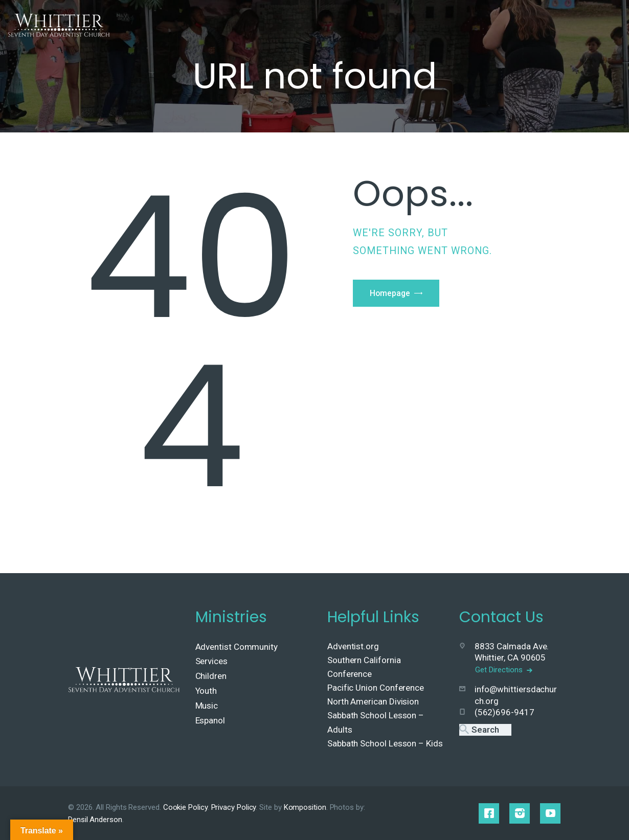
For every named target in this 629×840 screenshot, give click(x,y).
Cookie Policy (185, 807)
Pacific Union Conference (376, 688)
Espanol (210, 720)
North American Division (373, 701)
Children (211, 676)
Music (207, 706)
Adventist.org (353, 646)
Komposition (305, 807)
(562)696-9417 (504, 711)
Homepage (391, 294)
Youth (206, 691)
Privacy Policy (234, 807)
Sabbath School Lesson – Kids (385, 743)
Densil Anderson (95, 820)
